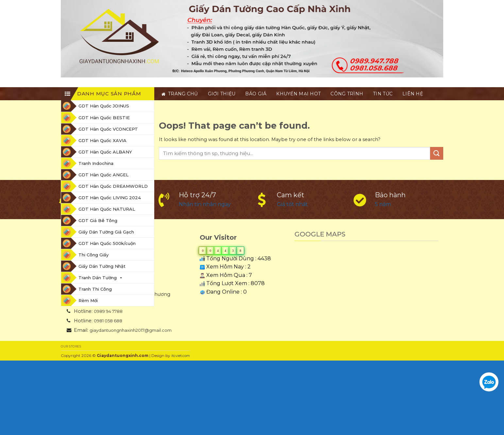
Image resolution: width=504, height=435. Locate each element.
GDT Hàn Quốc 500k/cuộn (107, 243)
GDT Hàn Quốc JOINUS (104, 106)
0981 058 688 (108, 321)
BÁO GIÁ (256, 94)
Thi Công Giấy (93, 255)
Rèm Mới (88, 300)
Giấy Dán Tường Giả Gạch (106, 232)
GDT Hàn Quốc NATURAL (107, 209)
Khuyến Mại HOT (298, 94)
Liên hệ (413, 94)
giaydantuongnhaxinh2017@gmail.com (131, 330)
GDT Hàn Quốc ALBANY (105, 152)
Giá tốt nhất (292, 204)
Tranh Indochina (96, 163)
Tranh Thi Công (95, 289)
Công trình (347, 94)
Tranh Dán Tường (101, 278)
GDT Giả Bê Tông (98, 220)
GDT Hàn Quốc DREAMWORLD (113, 186)
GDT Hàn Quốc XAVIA (102, 140)
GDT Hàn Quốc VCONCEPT (108, 129)
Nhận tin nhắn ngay (205, 204)
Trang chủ (180, 94)
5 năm (383, 204)
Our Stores (71, 346)
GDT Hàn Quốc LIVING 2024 (110, 198)
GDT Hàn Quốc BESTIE (104, 118)
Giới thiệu (222, 94)
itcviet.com (181, 356)
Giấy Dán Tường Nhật (102, 266)
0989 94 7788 (108, 311)
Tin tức (383, 94)
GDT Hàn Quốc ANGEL (103, 175)
